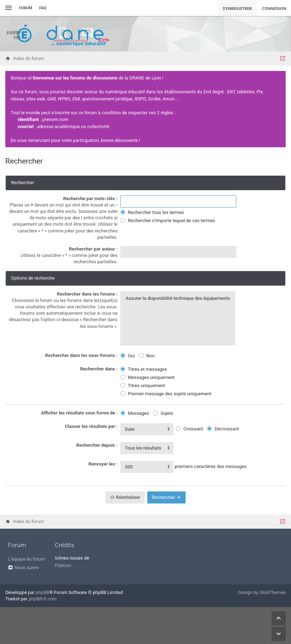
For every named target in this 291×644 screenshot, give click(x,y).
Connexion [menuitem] (274, 8)
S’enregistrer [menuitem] (237, 8)
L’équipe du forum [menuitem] (27, 559)
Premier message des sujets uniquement (166, 394)
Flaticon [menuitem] (63, 565)
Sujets (163, 413)
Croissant (190, 429)
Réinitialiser (125, 497)
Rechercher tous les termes (152, 212)
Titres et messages (144, 369)
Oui (128, 356)
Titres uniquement (143, 386)
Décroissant (223, 429)
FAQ (43, 8)
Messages (135, 413)
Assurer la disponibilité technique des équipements (178, 298)
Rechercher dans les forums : (87, 294)
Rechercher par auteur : (93, 249)
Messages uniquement (147, 377)
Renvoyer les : (103, 464)
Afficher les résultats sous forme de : (79, 413)
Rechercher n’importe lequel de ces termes (168, 221)
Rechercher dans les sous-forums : (81, 355)
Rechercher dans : (99, 369)
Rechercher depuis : (97, 445)
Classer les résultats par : (91, 426)
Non (147, 356)
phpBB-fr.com (43, 599)
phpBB (43, 592)
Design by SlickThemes (262, 592)
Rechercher (167, 497)
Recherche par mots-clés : (90, 199)
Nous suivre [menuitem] (27, 568)
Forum (26, 8)
